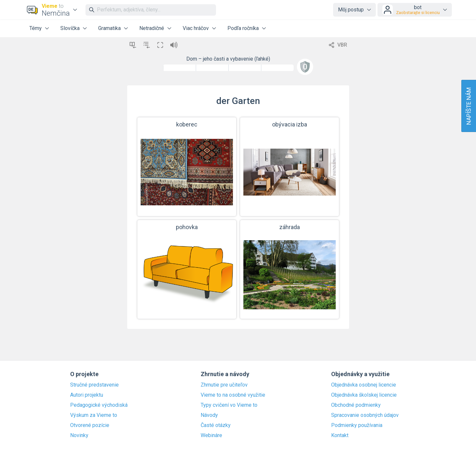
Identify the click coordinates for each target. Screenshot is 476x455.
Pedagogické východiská (99, 405)
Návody (209, 415)
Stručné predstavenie (94, 385)
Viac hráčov (196, 28)
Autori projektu (87, 395)
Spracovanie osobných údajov (365, 415)
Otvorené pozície (90, 425)
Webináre (211, 435)
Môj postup (351, 10)
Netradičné (152, 28)
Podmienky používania (357, 425)
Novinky (79, 435)
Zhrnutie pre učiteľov (224, 385)
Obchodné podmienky (356, 405)
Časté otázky (216, 425)
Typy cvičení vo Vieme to (229, 405)
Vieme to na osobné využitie (233, 395)
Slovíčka (70, 28)
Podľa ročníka (243, 28)
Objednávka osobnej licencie (364, 385)
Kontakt (340, 435)
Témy (36, 28)
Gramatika (109, 28)
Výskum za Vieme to (94, 415)
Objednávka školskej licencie (364, 395)
